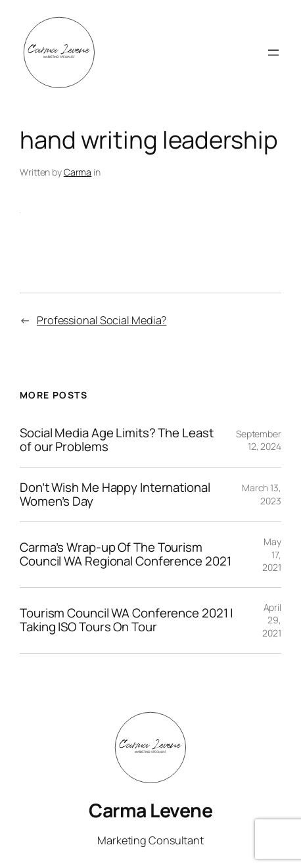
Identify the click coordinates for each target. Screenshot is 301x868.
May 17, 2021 (272, 554)
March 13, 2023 (262, 494)
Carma (78, 172)
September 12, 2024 (259, 440)
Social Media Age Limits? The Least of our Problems (117, 440)
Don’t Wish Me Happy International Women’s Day (115, 494)
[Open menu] (273, 53)
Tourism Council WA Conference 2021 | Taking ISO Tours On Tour (127, 620)
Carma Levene (150, 810)
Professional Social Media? (102, 320)
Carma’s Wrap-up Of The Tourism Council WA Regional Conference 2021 (126, 554)
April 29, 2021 (272, 620)
